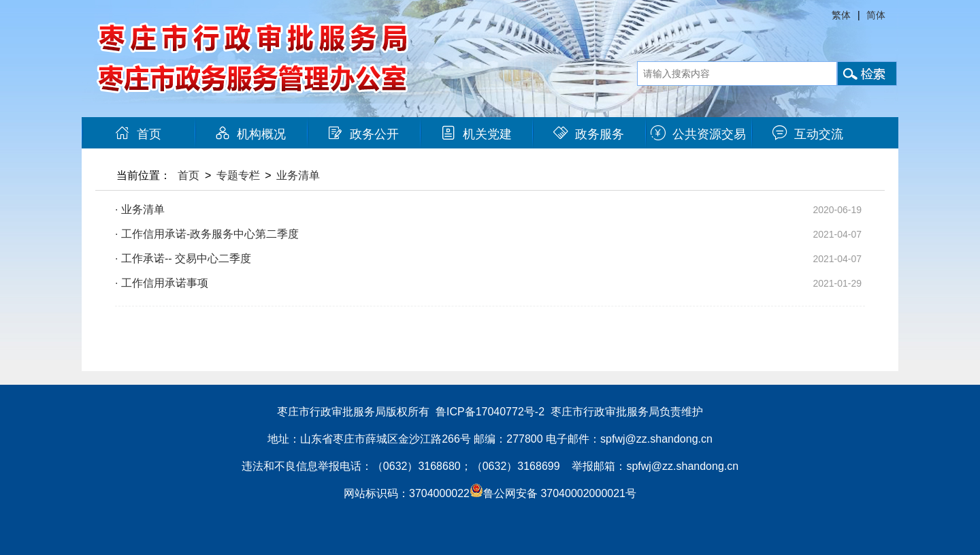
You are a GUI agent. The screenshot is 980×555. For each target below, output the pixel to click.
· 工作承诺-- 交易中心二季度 (183, 258)
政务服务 (589, 134)
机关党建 (476, 134)
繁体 (841, 15)
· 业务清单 (140, 209)
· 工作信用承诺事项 (162, 283)
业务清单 (298, 175)
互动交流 (808, 134)
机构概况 (250, 134)
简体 (876, 15)
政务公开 (363, 134)
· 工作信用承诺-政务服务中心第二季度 (207, 234)
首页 (138, 134)
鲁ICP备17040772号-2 (490, 412)
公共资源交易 (698, 134)
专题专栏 (238, 175)
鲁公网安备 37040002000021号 (553, 493)
